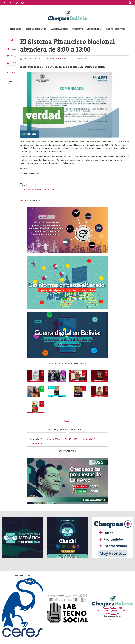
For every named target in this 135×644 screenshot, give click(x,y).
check (11, 40)
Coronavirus (27, 190)
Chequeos (15, 29)
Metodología (94, 29)
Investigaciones (59, 29)
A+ (13, 72)
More (67, 421)
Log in (24, 200)
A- (8, 72)
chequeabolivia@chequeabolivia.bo (113, 611)
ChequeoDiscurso (36, 29)
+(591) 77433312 (112, 613)
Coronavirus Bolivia (45, 190)
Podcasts (77, 29)
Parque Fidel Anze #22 (113, 608)
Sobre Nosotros (116, 29)
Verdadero (63, 59)
